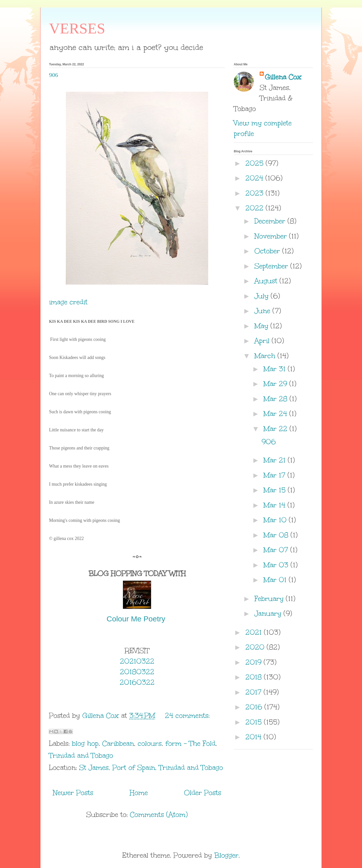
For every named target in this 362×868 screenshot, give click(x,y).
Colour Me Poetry (137, 619)
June (263, 311)
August (267, 281)
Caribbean (118, 743)
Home (139, 793)
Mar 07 (277, 550)
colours (150, 743)
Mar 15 (276, 490)
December (271, 221)
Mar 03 (277, 565)
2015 (255, 722)
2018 (255, 677)
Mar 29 (276, 384)
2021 (255, 632)
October (268, 251)
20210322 (137, 661)
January (269, 613)
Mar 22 (277, 429)
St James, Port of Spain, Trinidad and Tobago (151, 767)
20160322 (137, 682)
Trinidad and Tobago (81, 755)
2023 (256, 193)
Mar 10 (276, 520)
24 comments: (187, 715)
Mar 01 (276, 580)
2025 (256, 163)
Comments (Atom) (159, 814)
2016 (255, 707)
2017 (255, 692)
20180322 (137, 672)
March (266, 356)
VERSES (77, 28)
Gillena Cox (283, 77)
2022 (256, 208)
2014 (255, 737)
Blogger (226, 855)
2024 (255, 178)
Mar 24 (276, 414)
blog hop (85, 743)
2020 (256, 647)
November (272, 236)
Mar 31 (276, 369)
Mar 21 (276, 460)
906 (54, 75)
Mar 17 (276, 475)
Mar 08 (277, 535)
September (272, 266)
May (262, 326)
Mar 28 (277, 399)
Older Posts (203, 793)
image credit (68, 302)
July (263, 296)
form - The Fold (190, 743)
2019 (255, 662)
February (270, 599)
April (263, 341)
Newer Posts (73, 793)
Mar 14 (276, 505)
